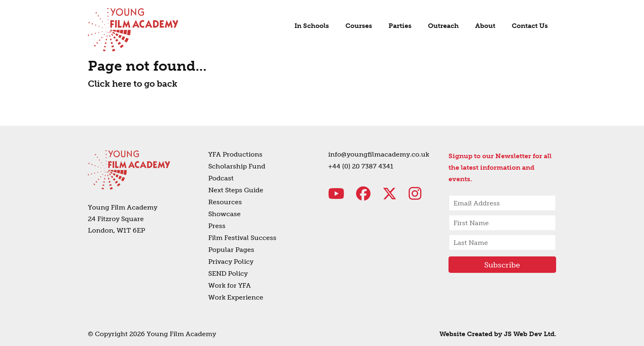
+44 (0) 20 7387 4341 (361, 166)
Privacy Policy (231, 262)
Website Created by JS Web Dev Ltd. (498, 334)
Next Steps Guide (236, 190)
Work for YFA (230, 285)
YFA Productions (235, 154)
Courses (359, 26)
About (485, 26)
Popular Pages (231, 250)
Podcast (221, 178)
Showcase (224, 214)
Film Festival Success (242, 238)
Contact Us (530, 26)
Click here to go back (133, 84)
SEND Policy (228, 273)
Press (217, 226)
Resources (225, 202)
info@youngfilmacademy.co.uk (379, 154)
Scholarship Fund (237, 166)
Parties (400, 26)
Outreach (443, 26)
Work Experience (236, 297)
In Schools (312, 26)
